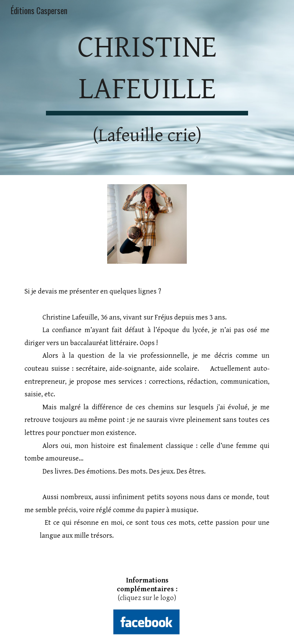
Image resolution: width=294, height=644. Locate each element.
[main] (147, 88)
